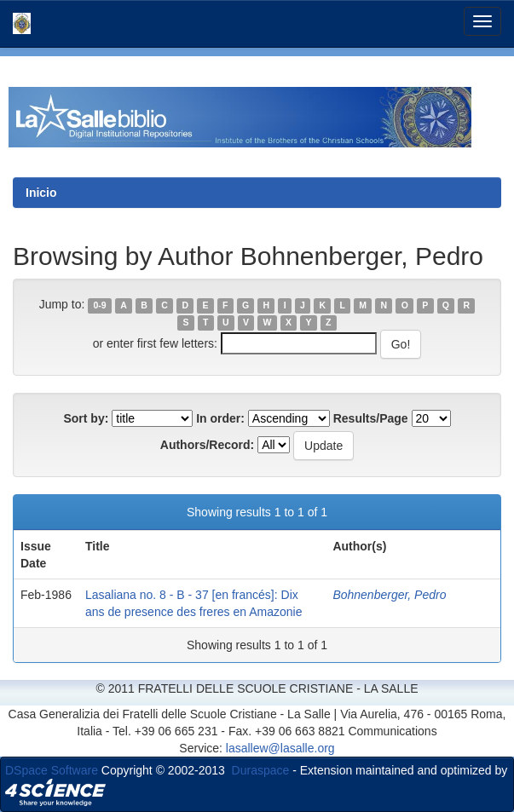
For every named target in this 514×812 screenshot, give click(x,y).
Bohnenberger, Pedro (389, 595)
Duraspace (261, 770)
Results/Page (371, 418)
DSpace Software (52, 770)
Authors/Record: (207, 445)
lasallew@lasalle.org (280, 748)
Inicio (41, 193)
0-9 (100, 305)
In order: (220, 418)
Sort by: (86, 418)
